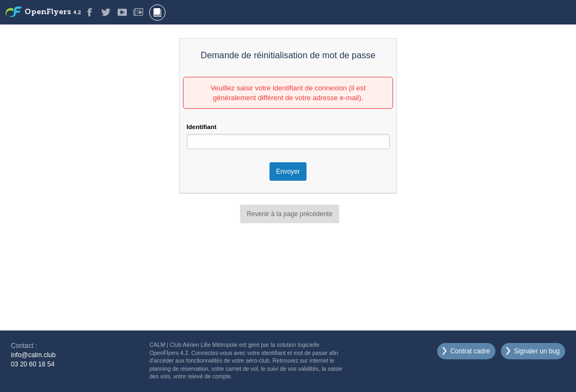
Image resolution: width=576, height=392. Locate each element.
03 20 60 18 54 (33, 364)
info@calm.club (33, 355)
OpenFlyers (53, 12)
